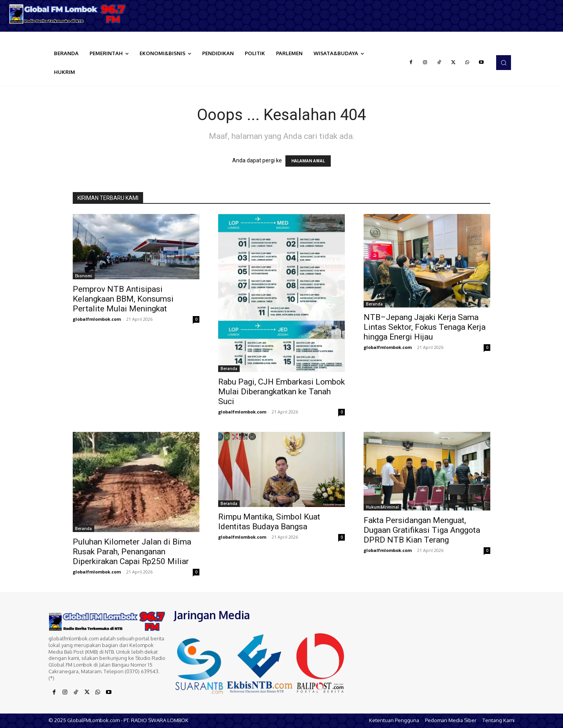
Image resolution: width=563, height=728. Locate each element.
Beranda (229, 368)
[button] (504, 63)
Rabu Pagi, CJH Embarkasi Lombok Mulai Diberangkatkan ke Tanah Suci (281, 392)
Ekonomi (84, 276)
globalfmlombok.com (97, 319)
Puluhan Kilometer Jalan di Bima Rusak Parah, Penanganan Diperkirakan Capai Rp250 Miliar (132, 552)
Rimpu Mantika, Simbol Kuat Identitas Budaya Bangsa (269, 522)
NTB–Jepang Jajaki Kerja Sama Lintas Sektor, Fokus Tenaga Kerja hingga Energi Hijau (425, 327)
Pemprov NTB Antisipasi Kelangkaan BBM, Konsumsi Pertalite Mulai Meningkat (123, 299)
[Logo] (70, 14)
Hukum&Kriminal (382, 507)
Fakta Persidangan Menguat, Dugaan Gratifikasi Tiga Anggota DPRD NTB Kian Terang (422, 530)
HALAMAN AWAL (308, 161)
